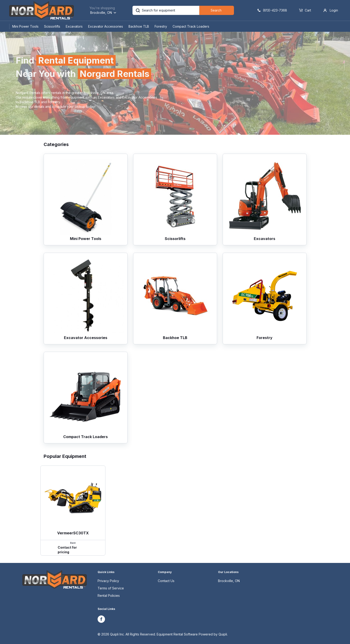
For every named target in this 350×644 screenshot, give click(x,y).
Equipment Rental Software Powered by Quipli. (192, 634)
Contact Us (166, 581)
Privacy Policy (108, 581)
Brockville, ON (229, 581)
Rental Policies (109, 596)
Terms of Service (111, 588)
